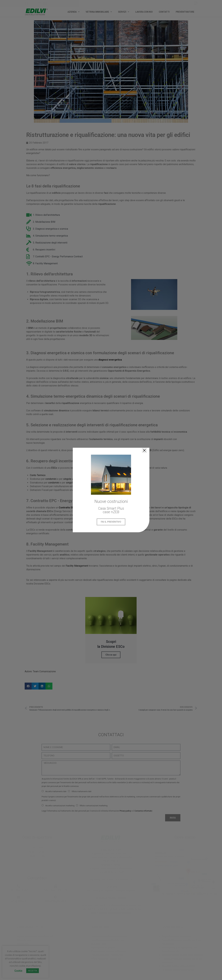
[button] (144, 450)
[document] (111, 490)
